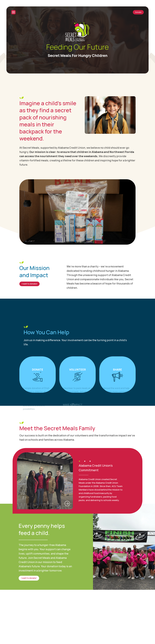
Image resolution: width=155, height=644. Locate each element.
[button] (79, 461)
